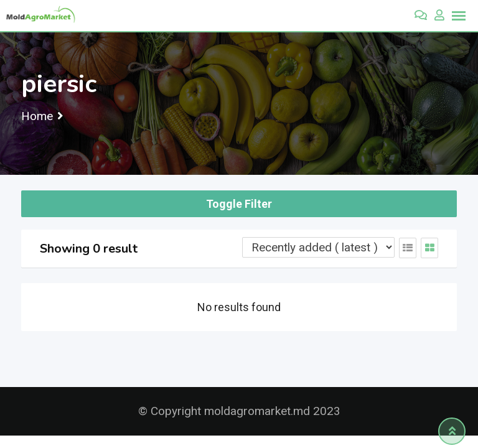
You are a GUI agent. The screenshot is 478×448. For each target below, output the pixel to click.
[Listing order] (318, 247)
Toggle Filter (239, 204)
